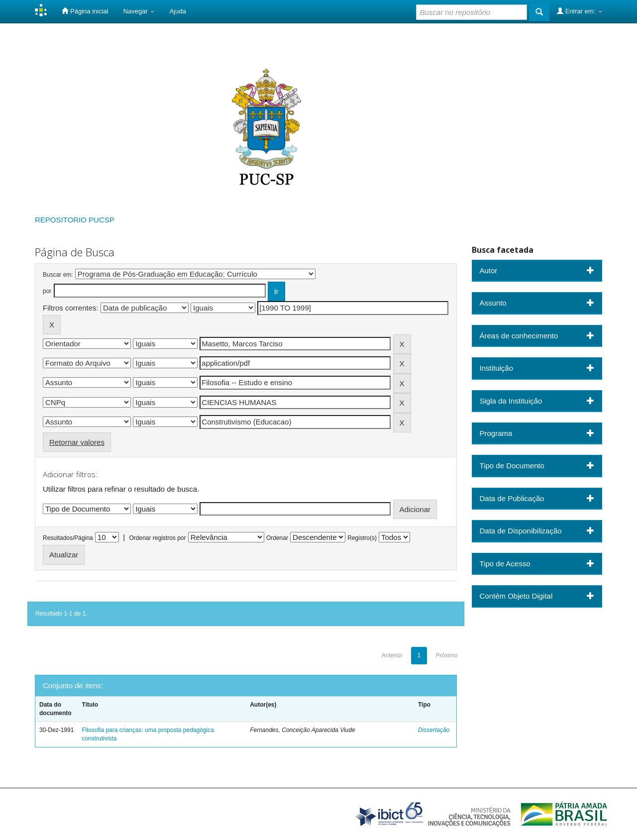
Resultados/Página (68, 538)
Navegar (139, 11)
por (47, 291)
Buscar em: (58, 275)
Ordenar (277, 538)
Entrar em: (580, 11)
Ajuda (177, 11)
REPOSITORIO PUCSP (75, 220)
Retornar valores (77, 442)
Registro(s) (362, 538)
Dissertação (434, 730)
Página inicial (85, 11)
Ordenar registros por (157, 538)
